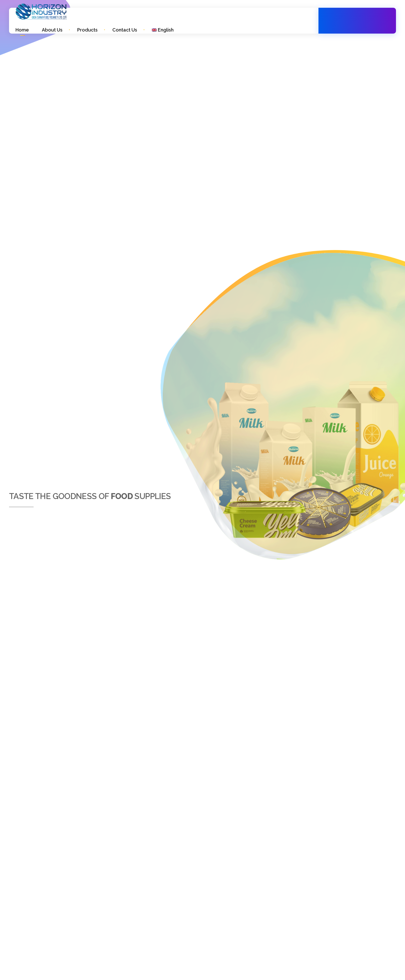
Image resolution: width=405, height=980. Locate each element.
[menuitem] (163, 30)
